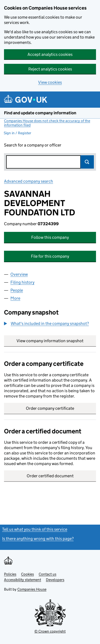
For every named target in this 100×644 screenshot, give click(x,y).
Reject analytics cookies (50, 69)
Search (87, 162)
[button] (46, 324)
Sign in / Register (17, 133)
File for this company (50, 256)
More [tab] (15, 298)
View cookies (50, 82)
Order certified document (50, 476)
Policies (10, 574)
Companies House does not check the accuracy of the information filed (47, 123)
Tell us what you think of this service (35, 529)
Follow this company (50, 237)
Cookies (27, 574)
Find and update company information (40, 113)
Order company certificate (50, 408)
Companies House (32, 589)
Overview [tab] (19, 274)
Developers (55, 580)
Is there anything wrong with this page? (38, 539)
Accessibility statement (23, 580)
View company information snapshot (56, 341)
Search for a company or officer (33, 145)
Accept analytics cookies (50, 54)
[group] (50, 324)
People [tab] (17, 290)
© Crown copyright (50, 631)
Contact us (47, 574)
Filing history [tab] (22, 282)
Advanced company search (29, 181)
